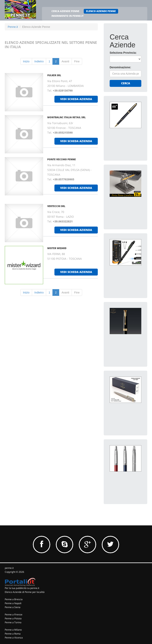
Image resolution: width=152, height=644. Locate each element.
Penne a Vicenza (14, 638)
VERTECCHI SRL (56, 206)
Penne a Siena (13, 607)
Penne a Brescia (14, 599)
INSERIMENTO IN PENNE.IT (67, 16)
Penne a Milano (13, 630)
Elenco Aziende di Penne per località (25, 592)
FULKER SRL (54, 75)
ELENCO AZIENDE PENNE (101, 11)
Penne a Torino (13, 622)
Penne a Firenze (14, 614)
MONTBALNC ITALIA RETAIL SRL (66, 117)
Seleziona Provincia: (123, 53)
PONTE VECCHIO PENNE (62, 159)
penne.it (9, 568)
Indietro (39, 61)
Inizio (26, 61)
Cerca (126, 83)
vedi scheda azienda (76, 99)
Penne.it (13, 27)
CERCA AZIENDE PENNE (65, 11)
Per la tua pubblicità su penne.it (22, 588)
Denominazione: (120, 67)
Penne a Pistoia (13, 618)
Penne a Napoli (13, 603)
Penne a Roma (13, 634)
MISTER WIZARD (57, 248)
